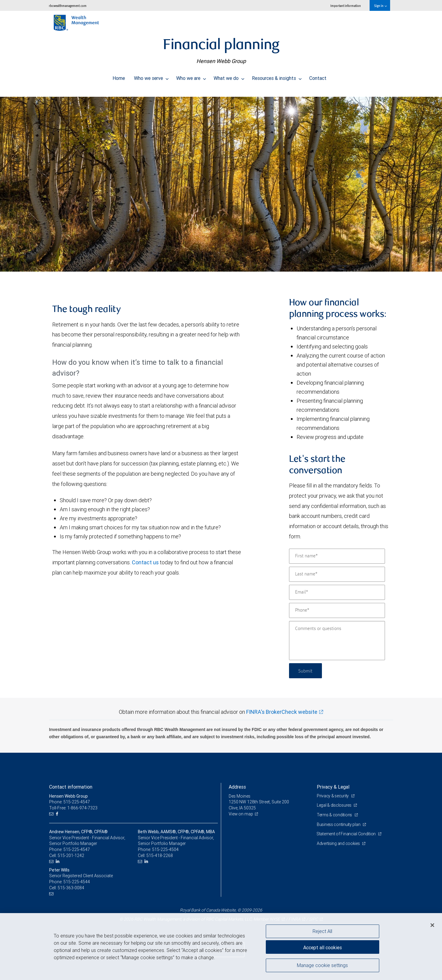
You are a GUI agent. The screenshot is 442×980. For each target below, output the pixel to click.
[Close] (432, 925)
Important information (346, 6)
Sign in (380, 6)
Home (119, 77)
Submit (306, 671)
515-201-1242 (71, 856)
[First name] (337, 556)
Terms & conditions (335, 815)
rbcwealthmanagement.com (68, 6)
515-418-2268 (160, 856)
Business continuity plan (339, 824)
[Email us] (52, 814)
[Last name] (337, 574)
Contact (318, 77)
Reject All (322, 931)
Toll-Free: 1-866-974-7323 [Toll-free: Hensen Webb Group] (73, 808)
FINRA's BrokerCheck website (282, 712)
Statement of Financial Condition (347, 834)
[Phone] (337, 610)
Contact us (145, 562)
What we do (229, 77)
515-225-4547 (77, 849)
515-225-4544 (77, 882)
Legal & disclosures (334, 805)
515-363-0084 (71, 888)
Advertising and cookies (339, 843)
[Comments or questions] (337, 641)
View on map (241, 814)
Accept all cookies (323, 947)
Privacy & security (333, 796)
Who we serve (151, 77)
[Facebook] (58, 814)
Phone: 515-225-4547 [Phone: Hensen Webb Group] (70, 802)
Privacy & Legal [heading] (333, 787)
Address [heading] (237, 787)
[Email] (337, 592)
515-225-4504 (165, 849)
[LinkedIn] (58, 861)
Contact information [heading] (71, 787)
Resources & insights (277, 77)
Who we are (191, 77)
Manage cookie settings (322, 966)
